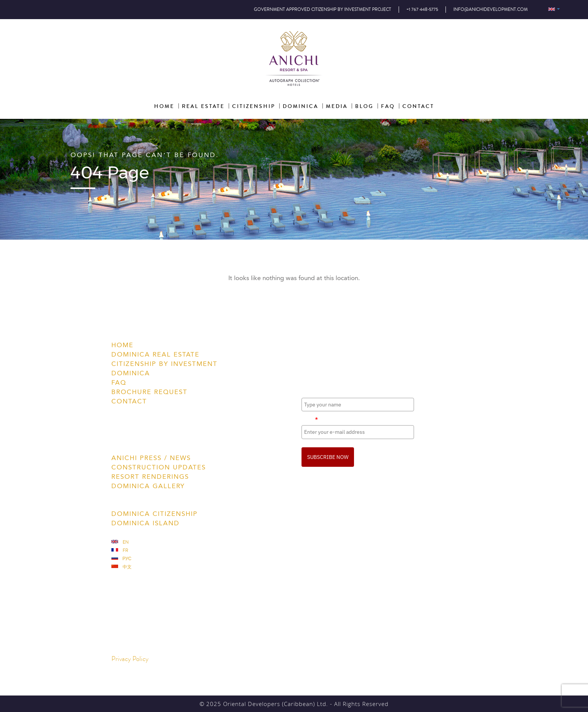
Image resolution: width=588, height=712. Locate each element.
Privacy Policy (130, 659)
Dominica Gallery (148, 486)
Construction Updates (159, 467)
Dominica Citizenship (154, 514)
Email (310, 419)
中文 (121, 567)
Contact (129, 401)
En (120, 542)
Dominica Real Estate (155, 354)
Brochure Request (149, 392)
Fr (120, 551)
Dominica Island (145, 523)
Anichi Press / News (151, 458)
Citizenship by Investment (164, 364)
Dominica (131, 373)
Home (122, 345)
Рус (121, 559)
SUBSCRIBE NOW (328, 457)
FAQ (119, 382)
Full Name (314, 391)
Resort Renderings (150, 477)
